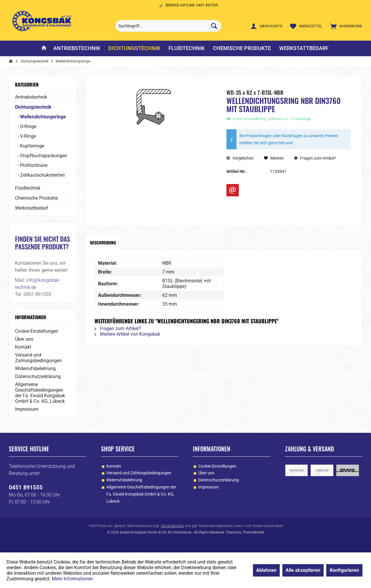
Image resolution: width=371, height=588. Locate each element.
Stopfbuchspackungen (43, 156)
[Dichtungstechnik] (134, 48)
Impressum (27, 409)
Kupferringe (32, 146)
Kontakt (23, 347)
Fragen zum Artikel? (315, 158)
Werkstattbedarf (32, 208)
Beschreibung (103, 242)
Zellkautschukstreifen (42, 175)
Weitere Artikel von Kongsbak (127, 334)
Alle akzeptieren (303, 570)
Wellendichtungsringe (42, 117)
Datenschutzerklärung (38, 376)
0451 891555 (26, 487)
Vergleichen (240, 158)
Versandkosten (172, 526)
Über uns (24, 339)
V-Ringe (27, 136)
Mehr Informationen (72, 579)
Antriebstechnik (31, 97)
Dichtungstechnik (33, 107)
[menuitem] (345, 26)
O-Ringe (28, 126)
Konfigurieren (344, 570)
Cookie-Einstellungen (37, 331)
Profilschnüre (33, 165)
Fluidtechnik (28, 188)
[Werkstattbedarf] (304, 48)
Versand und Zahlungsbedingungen (38, 358)
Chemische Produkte (36, 198)
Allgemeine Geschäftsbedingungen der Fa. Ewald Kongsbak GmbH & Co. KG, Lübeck (40, 393)
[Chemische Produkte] (242, 48)
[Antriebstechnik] (77, 48)
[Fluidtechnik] (187, 48)
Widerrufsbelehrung (35, 368)
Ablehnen (266, 570)
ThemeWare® (253, 532)
